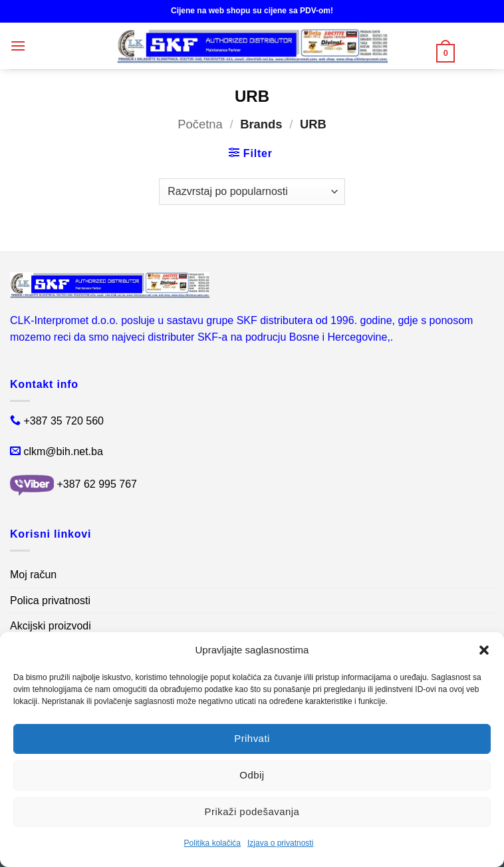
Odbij (252, 775)
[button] (484, 650)
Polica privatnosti (50, 601)
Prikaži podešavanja (252, 811)
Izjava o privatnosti (280, 843)
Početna (200, 124)
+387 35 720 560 (63, 421)
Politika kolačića (212, 843)
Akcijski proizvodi (51, 626)
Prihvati (252, 738)
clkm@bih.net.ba (63, 451)
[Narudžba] (252, 192)
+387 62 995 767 (97, 484)
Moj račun (33, 575)
